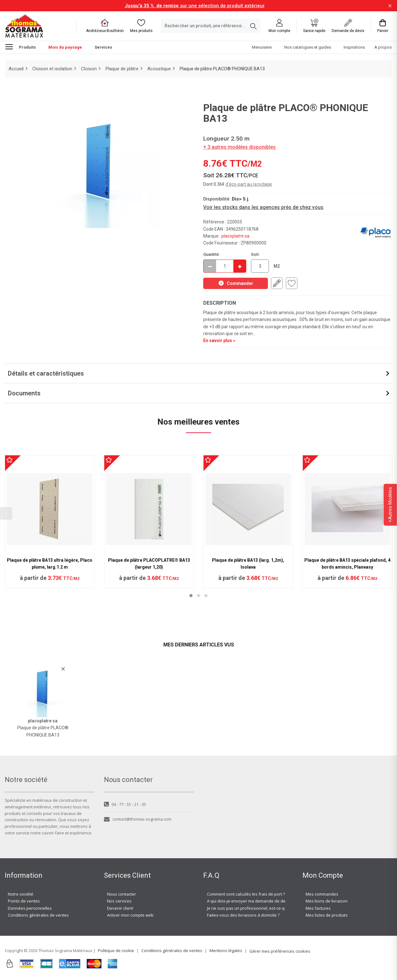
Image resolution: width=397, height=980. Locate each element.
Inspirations (354, 47)
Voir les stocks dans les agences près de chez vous (263, 207)
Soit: (255, 254)
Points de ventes (24, 901)
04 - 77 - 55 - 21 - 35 (125, 804)
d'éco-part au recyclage (249, 184)
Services (103, 47)
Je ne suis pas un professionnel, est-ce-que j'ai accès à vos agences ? (273, 908)
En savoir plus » (219, 340)
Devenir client (120, 908)
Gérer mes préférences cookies (280, 951)
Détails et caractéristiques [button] (46, 373)
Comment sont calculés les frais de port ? (246, 894)
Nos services (119, 901)
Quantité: (212, 254)
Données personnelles (30, 908)
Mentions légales (226, 951)
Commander (236, 283)
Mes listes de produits (327, 915)
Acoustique (159, 69)
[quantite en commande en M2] (260, 266)
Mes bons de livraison (327, 901)
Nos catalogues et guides (308, 47)
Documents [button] (24, 393)
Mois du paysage (65, 47)
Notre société (21, 894)
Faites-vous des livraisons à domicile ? (243, 915)
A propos (383, 47)
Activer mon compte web (130, 915)
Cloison (89, 69)
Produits (21, 46)
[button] (191, 596)
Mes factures (318, 908)
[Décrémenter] (210, 266)
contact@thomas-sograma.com (138, 819)
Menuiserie (262, 47)
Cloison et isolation (52, 69)
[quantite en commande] (225, 266)
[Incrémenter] (240, 266)
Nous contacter (122, 894)
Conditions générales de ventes (38, 915)
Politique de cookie (116, 951)
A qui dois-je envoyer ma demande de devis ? (250, 901)
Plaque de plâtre (122, 69)
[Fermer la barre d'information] (390, 6)
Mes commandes (322, 894)
